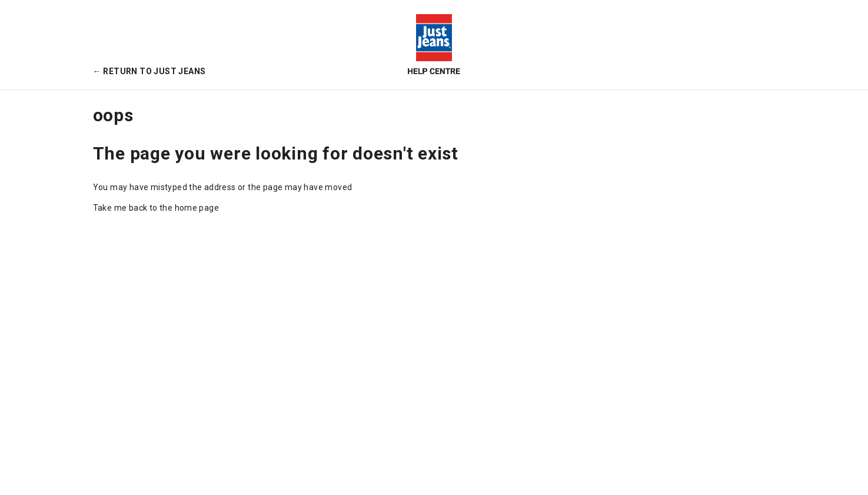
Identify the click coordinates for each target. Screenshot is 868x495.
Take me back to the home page (156, 208)
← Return (149, 71)
